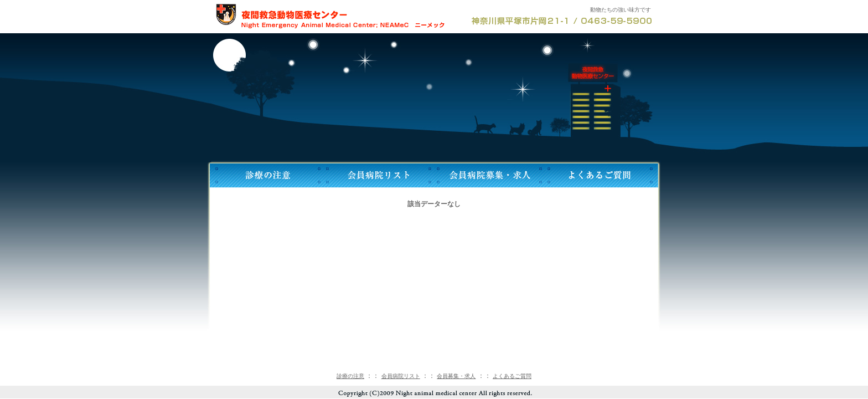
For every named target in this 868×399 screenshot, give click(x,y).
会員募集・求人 (456, 376)
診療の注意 (350, 376)
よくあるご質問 (512, 376)
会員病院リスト (401, 376)
